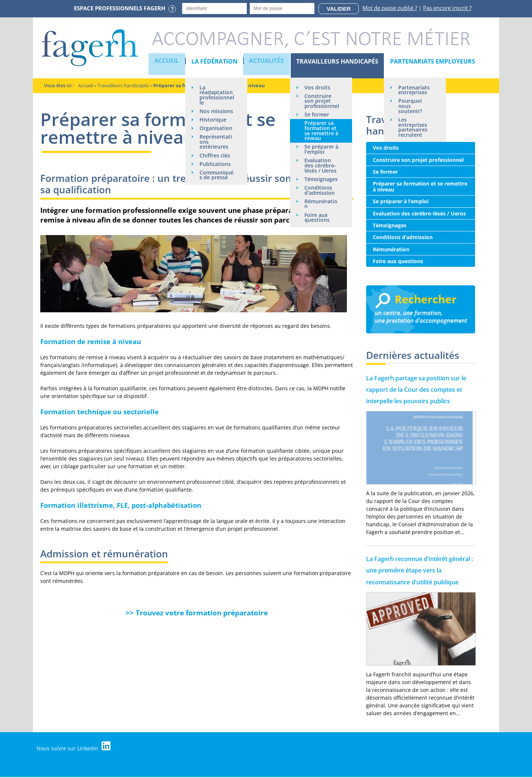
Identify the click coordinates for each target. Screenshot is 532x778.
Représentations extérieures (216, 159)
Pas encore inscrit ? (447, 8)
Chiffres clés (215, 173)
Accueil (167, 61)
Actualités (266, 61)
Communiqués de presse (215, 193)
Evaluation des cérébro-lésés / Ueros (320, 173)
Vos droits (317, 87)
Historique (213, 131)
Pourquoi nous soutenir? (410, 107)
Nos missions (211, 120)
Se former (316, 121)
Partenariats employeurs (432, 61)
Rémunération (319, 218)
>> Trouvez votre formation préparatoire (197, 613)
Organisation (214, 142)
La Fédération (214, 61)
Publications (215, 182)
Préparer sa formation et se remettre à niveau (320, 137)
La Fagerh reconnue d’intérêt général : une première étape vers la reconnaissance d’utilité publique (420, 570)
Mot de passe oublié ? (390, 8)
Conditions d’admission (319, 204)
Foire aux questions (317, 232)
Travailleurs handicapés (337, 61)
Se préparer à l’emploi (319, 157)
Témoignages (319, 190)
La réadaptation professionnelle (215, 98)
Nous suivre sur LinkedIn (75, 747)
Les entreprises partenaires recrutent (412, 128)
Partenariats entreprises (414, 90)
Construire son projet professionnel (319, 104)
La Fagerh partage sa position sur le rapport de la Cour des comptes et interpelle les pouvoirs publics (416, 390)
